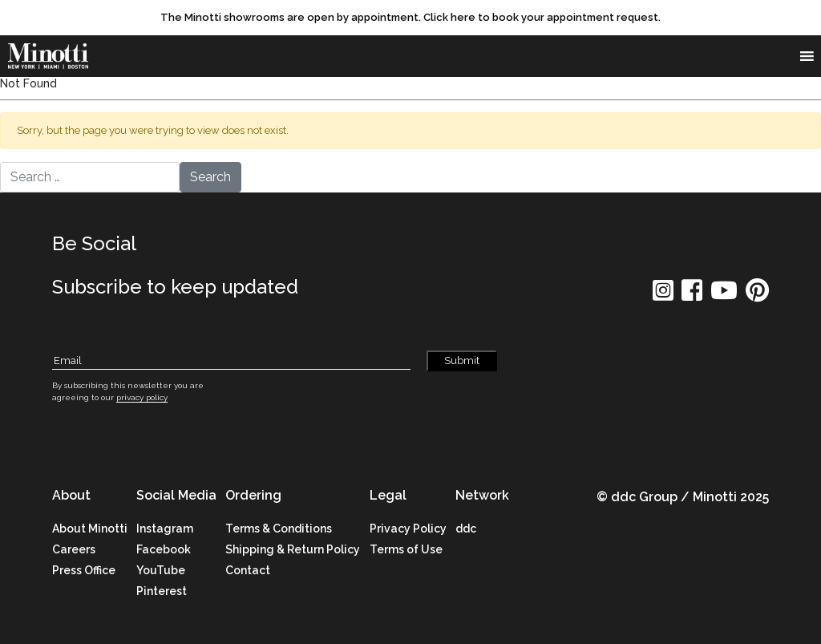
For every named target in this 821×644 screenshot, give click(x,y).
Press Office (84, 570)
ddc (466, 529)
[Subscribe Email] (231, 361)
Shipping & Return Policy (293, 549)
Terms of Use (406, 549)
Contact (248, 570)
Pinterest (162, 591)
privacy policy (142, 397)
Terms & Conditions (279, 529)
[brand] (52, 56)
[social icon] (663, 296)
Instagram (165, 529)
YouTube (161, 570)
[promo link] (410, 18)
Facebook (164, 549)
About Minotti (90, 529)
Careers (74, 549)
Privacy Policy (408, 529)
